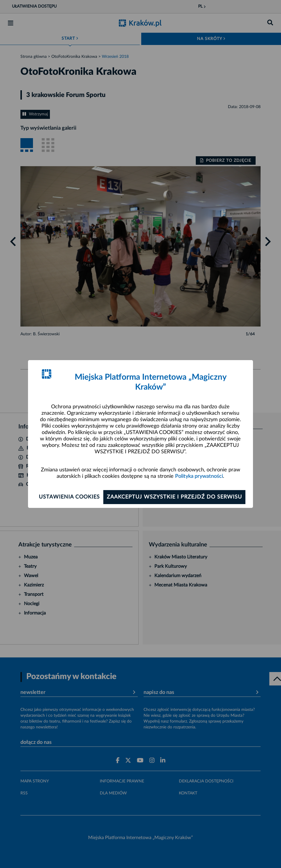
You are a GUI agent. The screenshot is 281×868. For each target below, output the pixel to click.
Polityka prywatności (199, 476)
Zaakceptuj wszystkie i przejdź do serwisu (174, 497)
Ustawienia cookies (69, 497)
